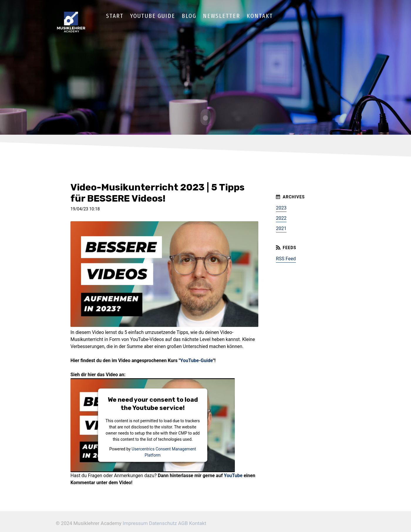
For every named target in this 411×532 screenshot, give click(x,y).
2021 (281, 228)
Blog (189, 16)
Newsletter (221, 16)
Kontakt (260, 16)
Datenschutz (163, 523)
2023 (281, 208)
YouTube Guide (153, 16)
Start (115, 16)
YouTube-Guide (197, 360)
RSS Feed (286, 258)
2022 (281, 218)
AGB (183, 523)
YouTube (233, 475)
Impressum (135, 523)
